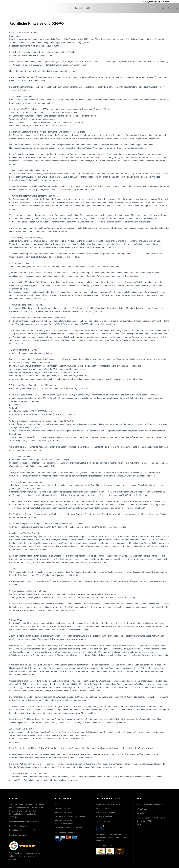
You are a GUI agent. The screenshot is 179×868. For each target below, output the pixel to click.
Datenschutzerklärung (64, 812)
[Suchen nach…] (71, 8)
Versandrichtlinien (62, 808)
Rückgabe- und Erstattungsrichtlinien (70, 816)
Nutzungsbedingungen (105, 812)
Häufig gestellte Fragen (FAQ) (108, 804)
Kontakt (166, 2)
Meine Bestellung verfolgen (21, 826)
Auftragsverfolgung (151, 2)
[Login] (163, 8)
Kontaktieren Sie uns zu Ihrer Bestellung (26, 830)
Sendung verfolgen (104, 808)
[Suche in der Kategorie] (124, 8)
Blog (56, 804)
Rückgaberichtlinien (104, 816)
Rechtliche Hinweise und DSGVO (68, 827)
